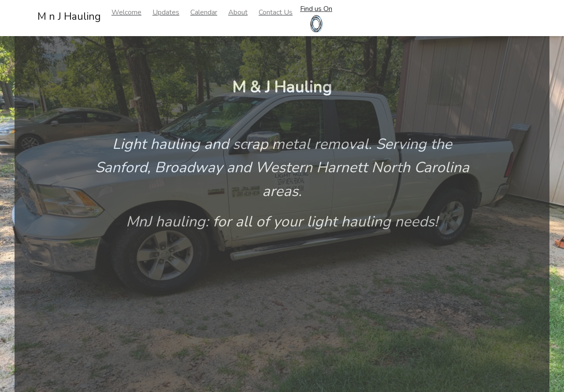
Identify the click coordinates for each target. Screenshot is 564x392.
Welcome (126, 12)
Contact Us (276, 12)
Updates (166, 12)
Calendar (204, 12)
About (238, 12)
